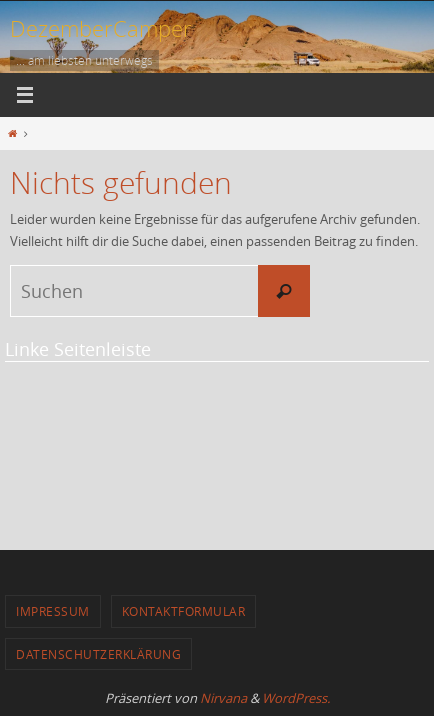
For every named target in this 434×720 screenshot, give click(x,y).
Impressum (53, 611)
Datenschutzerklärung (98, 654)
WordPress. (296, 698)
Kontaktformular (184, 611)
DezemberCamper (101, 28)
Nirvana (223, 698)
